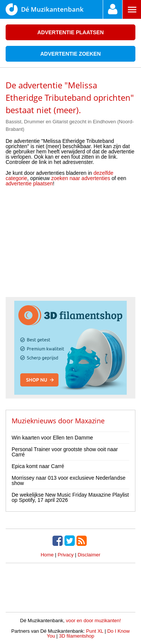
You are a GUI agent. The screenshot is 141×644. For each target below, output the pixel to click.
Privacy (66, 555)
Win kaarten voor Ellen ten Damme (52, 438)
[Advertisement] (70, 244)
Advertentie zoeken (70, 54)
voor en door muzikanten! (94, 621)
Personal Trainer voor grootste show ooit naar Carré (65, 452)
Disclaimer (89, 555)
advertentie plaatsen (29, 183)
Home (47, 555)
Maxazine (90, 421)
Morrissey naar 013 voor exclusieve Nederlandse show (68, 480)
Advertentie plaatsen (70, 32)
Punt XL (95, 631)
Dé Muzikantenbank (45, 9)
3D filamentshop (76, 636)
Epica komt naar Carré (38, 466)
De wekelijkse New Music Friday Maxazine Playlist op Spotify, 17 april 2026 (70, 497)
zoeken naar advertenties (80, 178)
